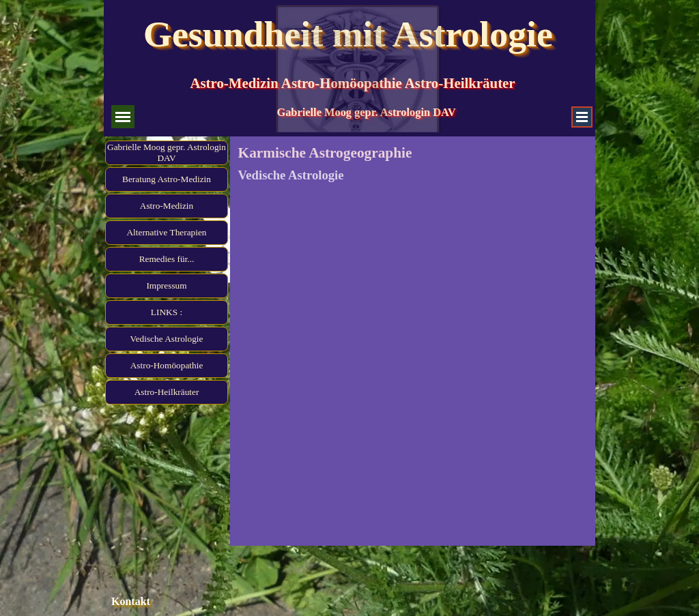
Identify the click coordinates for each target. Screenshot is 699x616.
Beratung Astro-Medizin (167, 179)
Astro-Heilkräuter (167, 392)
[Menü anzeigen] (582, 117)
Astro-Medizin (167, 206)
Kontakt (131, 601)
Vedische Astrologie (167, 339)
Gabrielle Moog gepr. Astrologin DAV (167, 152)
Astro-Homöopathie (167, 365)
